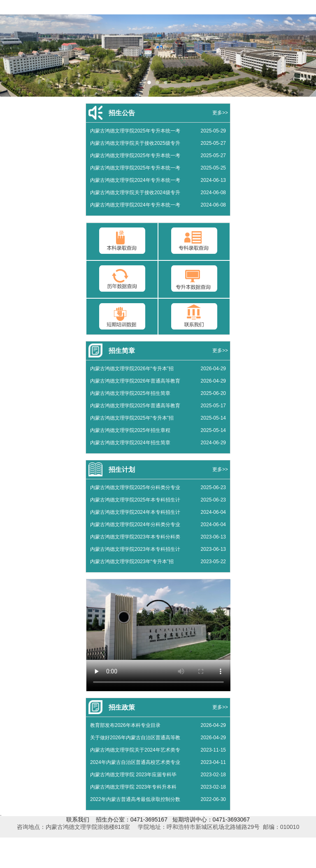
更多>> (220, 113)
